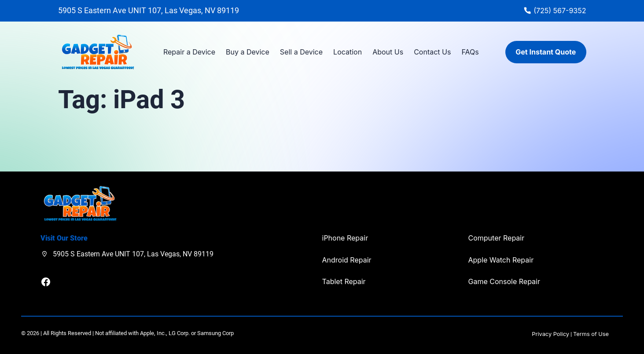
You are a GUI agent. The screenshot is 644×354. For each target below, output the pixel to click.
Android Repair (347, 260)
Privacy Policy (550, 334)
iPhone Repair (345, 238)
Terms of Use (591, 334)
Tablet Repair (344, 281)
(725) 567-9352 (560, 11)
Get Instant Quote (546, 52)
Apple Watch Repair (501, 260)
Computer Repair (497, 238)
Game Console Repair (504, 281)
